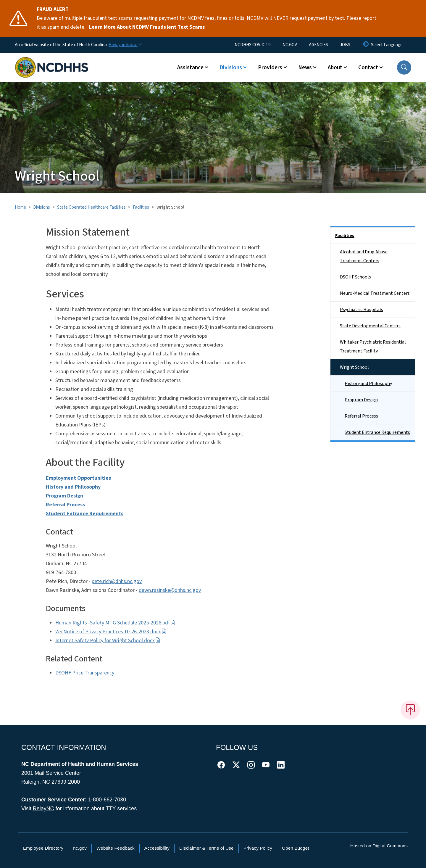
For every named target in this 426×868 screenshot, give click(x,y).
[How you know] (125, 45)
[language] (387, 45)
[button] (404, 67)
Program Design (361, 400)
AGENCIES (318, 45)
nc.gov (80, 848)
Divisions (42, 207)
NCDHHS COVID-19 (253, 45)
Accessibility (157, 848)
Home (20, 207)
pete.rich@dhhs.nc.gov (117, 581)
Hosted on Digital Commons (379, 846)
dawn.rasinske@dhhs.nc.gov (170, 590)
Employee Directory (43, 848)
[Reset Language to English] (366, 45)
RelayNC (43, 809)
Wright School (354, 367)
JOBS (345, 45)
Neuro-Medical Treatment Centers (375, 293)
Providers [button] (270, 67)
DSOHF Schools (355, 277)
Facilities (141, 207)
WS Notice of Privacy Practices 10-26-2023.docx (111, 632)
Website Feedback (116, 848)
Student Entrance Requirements (377, 432)
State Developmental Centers (370, 326)
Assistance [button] (190, 67)
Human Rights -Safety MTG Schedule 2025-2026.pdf (115, 623)
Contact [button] (368, 67)
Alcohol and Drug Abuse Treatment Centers (364, 256)
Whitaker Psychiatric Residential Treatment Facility (373, 347)
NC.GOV (290, 45)
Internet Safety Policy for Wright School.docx (108, 641)
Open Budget (296, 848)
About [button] (335, 67)
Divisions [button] (231, 67)
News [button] (305, 67)
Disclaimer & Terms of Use (206, 848)
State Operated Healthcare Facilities (91, 207)
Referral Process (361, 416)
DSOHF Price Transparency (85, 673)
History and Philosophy (368, 384)
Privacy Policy (258, 848)
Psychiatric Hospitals (362, 310)
